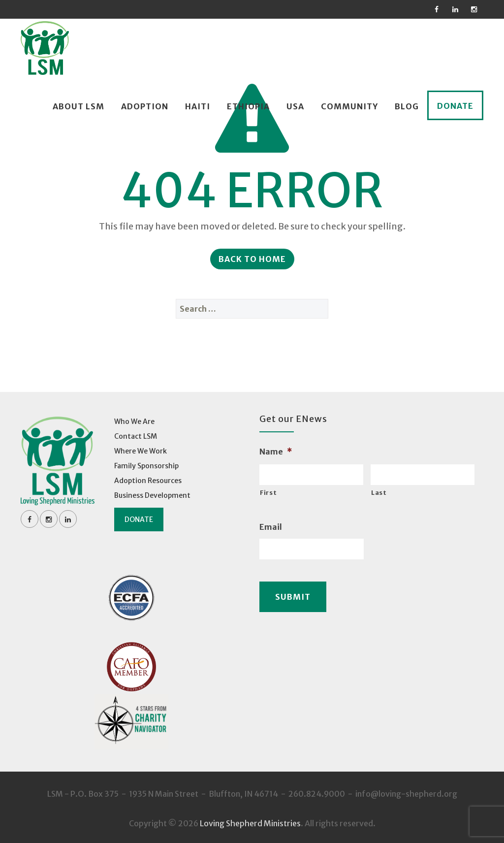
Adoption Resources (148, 481)
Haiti (198, 106)
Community (349, 106)
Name (276, 452)
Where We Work (141, 451)
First (268, 493)
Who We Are (134, 421)
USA (295, 106)
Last (379, 493)
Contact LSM (136, 436)
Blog (407, 106)
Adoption (145, 106)
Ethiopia (248, 106)
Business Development (152, 495)
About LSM (79, 106)
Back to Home (252, 259)
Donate (455, 106)
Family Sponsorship (146, 466)
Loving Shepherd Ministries (250, 823)
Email (271, 527)
